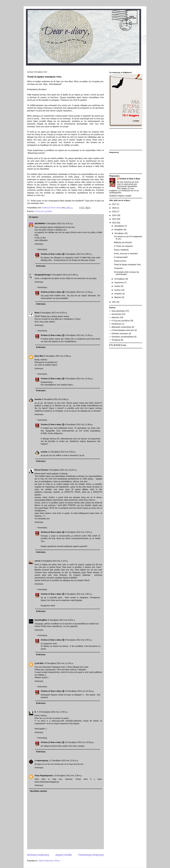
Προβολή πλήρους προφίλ (120, 196)
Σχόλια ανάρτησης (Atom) (49, 861)
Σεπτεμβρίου (120, 279)
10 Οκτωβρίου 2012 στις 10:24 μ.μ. (80, 691)
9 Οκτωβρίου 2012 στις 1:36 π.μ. (79, 594)
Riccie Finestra (41, 470)
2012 (115, 223)
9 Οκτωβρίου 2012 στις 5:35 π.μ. (79, 640)
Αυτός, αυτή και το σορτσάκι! (126, 254)
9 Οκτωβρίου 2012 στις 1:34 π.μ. (79, 532)
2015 (115, 212)
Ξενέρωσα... (119, 268)
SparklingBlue (41, 620)
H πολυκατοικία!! (121, 257)
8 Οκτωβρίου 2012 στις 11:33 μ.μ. (79, 335)
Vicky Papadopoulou (44, 776)
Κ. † (36, 712)
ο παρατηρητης (41, 761)
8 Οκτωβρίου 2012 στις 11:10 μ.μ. (79, 292)
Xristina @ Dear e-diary (51, 254)
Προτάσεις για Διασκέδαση (123, 337)
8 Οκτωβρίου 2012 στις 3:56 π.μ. (79, 254)
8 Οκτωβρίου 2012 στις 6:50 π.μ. (54, 313)
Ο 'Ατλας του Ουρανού (123, 246)
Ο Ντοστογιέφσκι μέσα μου (123, 330)
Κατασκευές (117, 324)
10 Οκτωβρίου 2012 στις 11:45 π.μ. (53, 712)
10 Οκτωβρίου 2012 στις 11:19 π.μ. (59, 663)
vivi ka (37, 561)
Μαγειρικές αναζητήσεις (121, 327)
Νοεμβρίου (119, 230)
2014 (115, 215)
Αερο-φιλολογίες (118, 311)
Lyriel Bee (39, 663)
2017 (115, 204)
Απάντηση (39, 244)
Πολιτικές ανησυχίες (120, 334)
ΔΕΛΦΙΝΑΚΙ (40, 224)
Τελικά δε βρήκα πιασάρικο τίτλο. (128, 265)
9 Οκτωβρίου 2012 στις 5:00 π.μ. (62, 620)
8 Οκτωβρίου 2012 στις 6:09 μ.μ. (55, 399)
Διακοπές (115, 317)
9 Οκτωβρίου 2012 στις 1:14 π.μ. (55, 561)
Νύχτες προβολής (121, 250)
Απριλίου (118, 294)
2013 (115, 219)
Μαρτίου (118, 297)
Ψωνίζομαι (116, 340)
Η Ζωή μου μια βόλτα (43, 211)
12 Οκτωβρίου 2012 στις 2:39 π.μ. (68, 776)
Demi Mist (39, 356)
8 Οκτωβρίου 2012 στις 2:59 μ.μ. (58, 356)
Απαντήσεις (42, 249)
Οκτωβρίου (119, 233)
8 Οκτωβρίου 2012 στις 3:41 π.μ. (60, 224)
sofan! (52, 322)
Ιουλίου (118, 286)
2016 (115, 208)
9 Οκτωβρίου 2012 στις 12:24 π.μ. (63, 470)
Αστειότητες (116, 314)
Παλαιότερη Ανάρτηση (91, 855)
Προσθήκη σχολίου (38, 791)
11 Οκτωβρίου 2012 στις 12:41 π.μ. (64, 761)
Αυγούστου (119, 283)
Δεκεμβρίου (119, 226)
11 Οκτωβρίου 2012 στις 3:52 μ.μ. (62, 452)
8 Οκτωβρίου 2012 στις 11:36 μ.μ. (79, 424)
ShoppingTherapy (43, 275)
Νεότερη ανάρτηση (38, 855)
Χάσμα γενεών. (120, 261)
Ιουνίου (118, 290)
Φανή (37, 313)
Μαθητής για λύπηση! (123, 242)
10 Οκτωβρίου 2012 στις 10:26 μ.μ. (80, 742)
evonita (38, 399)
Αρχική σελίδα (64, 855)
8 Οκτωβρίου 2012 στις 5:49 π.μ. (65, 275)
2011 (115, 302)
